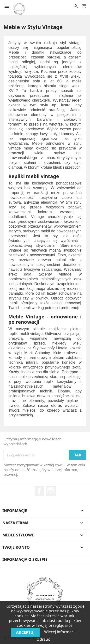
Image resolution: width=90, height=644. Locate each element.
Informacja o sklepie (25, 559)
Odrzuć (43, 639)
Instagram (51, 491)
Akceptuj (25, 632)
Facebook (39, 491)
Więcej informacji (60, 632)
